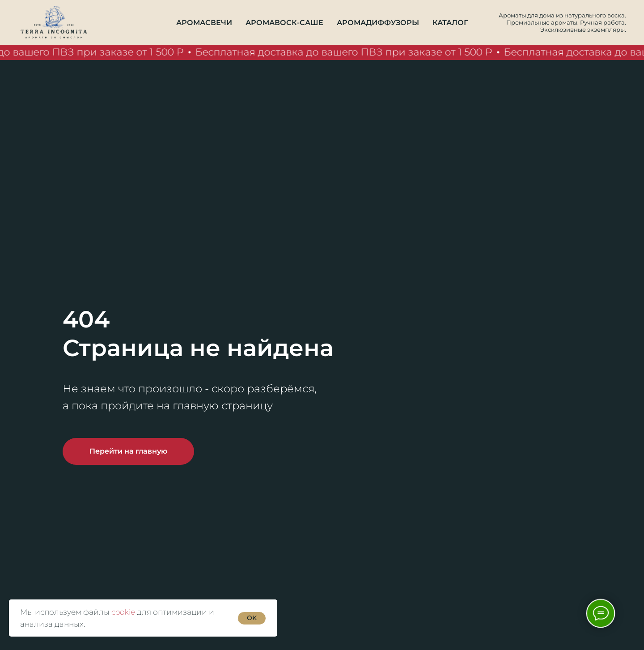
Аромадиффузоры (378, 23)
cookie (123, 612)
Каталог (450, 23)
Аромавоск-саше (284, 23)
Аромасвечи (204, 23)
